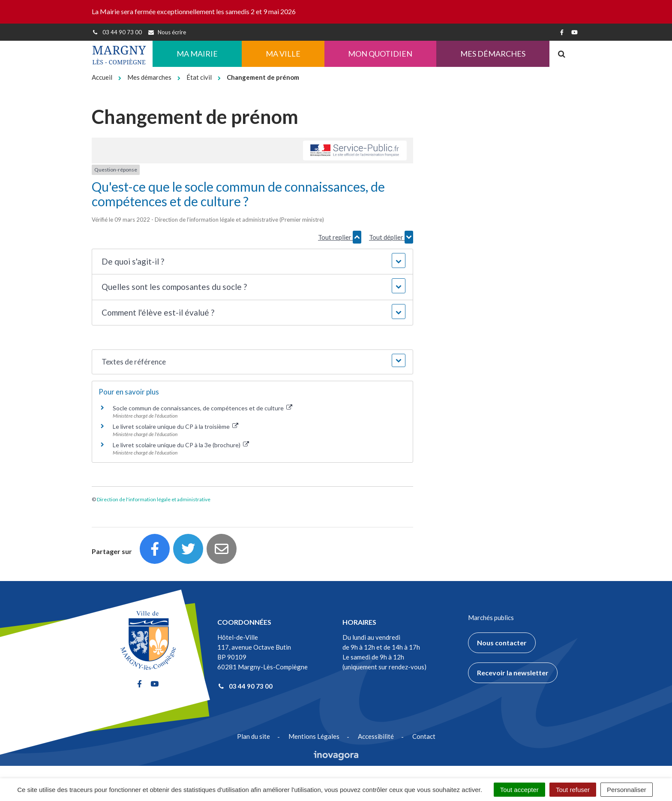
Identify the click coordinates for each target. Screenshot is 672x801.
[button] (252, 262)
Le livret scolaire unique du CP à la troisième (175, 426)
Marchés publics (491, 617)
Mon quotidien (380, 54)
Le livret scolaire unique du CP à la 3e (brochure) (181, 445)
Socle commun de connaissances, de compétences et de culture (202, 408)
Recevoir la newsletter (513, 673)
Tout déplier (391, 237)
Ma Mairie (197, 54)
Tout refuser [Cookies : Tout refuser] (573, 790)
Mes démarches (493, 54)
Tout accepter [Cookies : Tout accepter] (519, 790)
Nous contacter (502, 643)
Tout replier (340, 237)
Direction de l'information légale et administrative (154, 499)
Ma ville (283, 54)
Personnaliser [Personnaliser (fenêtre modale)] (627, 790)
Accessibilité (376, 736)
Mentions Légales (314, 736)
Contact (424, 736)
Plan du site (253, 736)
